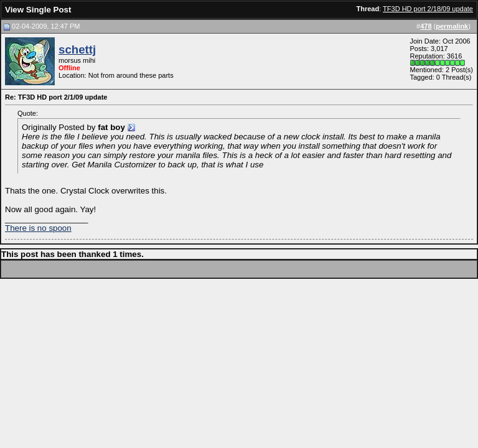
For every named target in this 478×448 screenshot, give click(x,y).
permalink (452, 26)
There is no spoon (38, 228)
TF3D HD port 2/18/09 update (428, 9)
